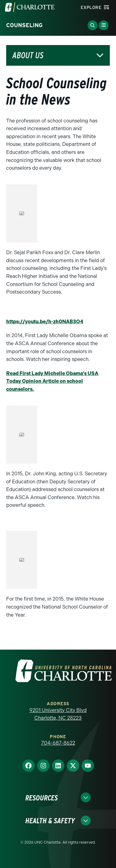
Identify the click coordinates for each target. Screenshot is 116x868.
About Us (28, 55)
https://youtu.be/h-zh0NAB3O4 (45, 322)
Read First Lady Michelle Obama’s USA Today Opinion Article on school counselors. (52, 381)
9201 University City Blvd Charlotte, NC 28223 (58, 714)
